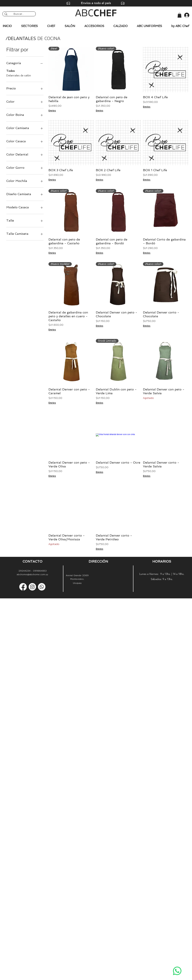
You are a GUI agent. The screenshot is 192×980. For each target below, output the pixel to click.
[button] (179, 15)
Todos (10, 71)
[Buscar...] (19, 14)
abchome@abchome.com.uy (32, 574)
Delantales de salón (19, 75)
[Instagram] (32, 587)
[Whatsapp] (177, 971)
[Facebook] (23, 587)
